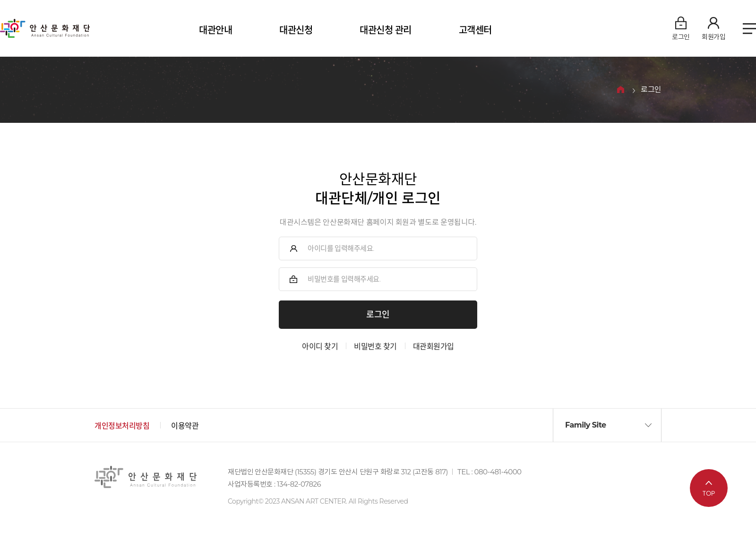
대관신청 (296, 30)
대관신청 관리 (386, 30)
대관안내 (215, 30)
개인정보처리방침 (122, 426)
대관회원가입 (434, 347)
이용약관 (185, 426)
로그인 (651, 90)
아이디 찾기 (320, 347)
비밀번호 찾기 (375, 347)
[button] (607, 425)
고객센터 (475, 30)
